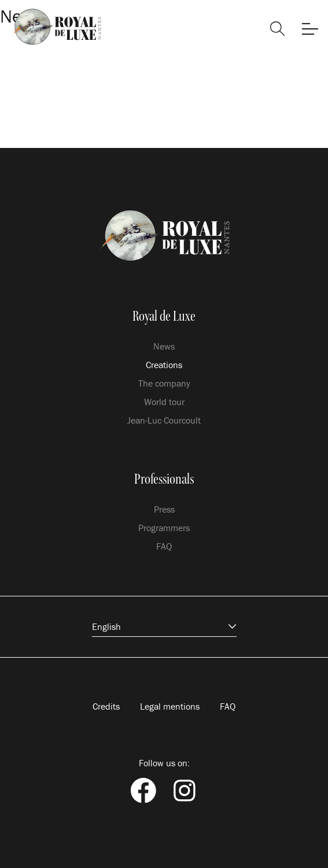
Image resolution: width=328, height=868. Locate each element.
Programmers (164, 528)
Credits (106, 706)
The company (164, 383)
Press (164, 509)
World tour (164, 402)
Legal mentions (170, 706)
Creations (164, 365)
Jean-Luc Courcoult (164, 420)
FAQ (164, 546)
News (164, 346)
